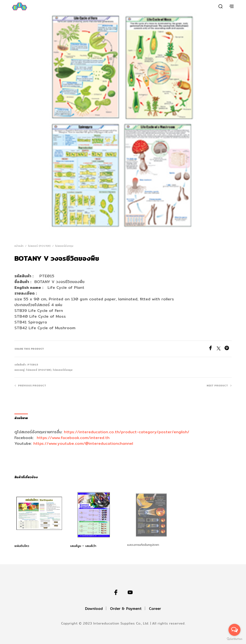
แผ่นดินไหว (22, 546)
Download (94, 609)
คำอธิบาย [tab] (21, 418)
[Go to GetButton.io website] (234, 639)
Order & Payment (126, 609)
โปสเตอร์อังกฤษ (64, 246)
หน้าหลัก (19, 246)
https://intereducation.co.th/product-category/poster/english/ (127, 432)
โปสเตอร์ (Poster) (39, 246)
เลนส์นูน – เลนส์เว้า (84, 544)
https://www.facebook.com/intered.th (73, 438)
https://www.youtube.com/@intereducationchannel (83, 443)
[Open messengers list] (234, 630)
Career (155, 609)
